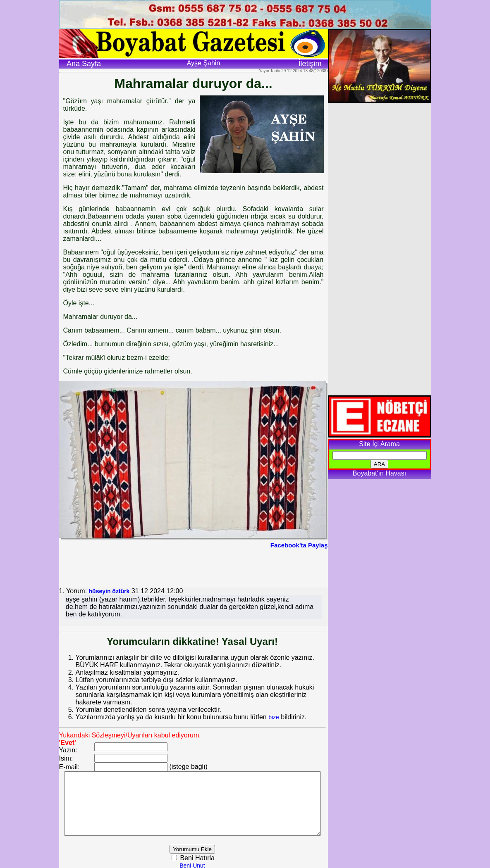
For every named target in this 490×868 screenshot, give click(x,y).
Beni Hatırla (207, 857)
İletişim (310, 64)
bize (274, 710)
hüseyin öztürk (109, 591)
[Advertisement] (194, 567)
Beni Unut (203, 864)
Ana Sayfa (84, 64)
